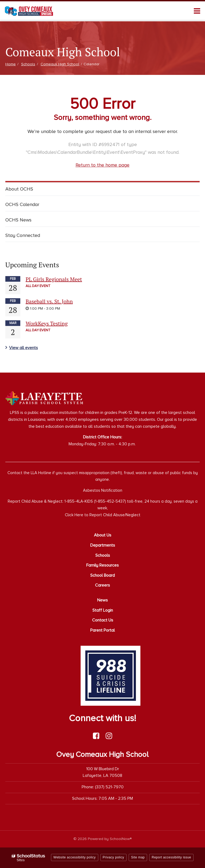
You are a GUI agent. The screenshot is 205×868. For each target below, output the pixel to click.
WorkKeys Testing (47, 323)
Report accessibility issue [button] (171, 857)
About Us (103, 535)
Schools (28, 64)
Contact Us (103, 620)
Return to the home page (102, 165)
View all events (23, 348)
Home (11, 64)
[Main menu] (197, 11)
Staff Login (103, 610)
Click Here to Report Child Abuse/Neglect (103, 515)
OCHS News (18, 220)
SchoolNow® (121, 839)
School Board (102, 575)
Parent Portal (102, 630)
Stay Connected (23, 235)
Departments (103, 545)
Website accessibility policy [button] (75, 857)
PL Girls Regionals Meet (54, 279)
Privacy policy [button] (113, 857)
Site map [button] (138, 857)
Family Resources (102, 565)
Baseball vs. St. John (49, 301)
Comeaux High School (60, 64)
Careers (102, 585)
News (102, 600)
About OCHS (19, 189)
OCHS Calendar (22, 204)
